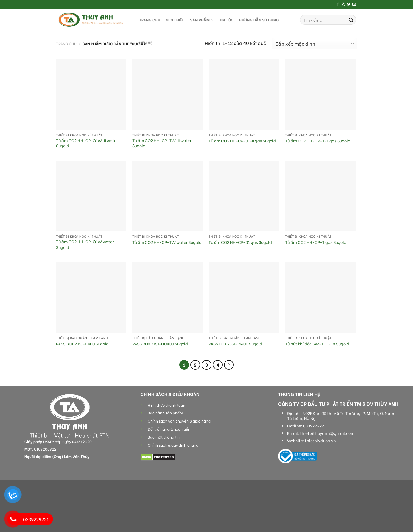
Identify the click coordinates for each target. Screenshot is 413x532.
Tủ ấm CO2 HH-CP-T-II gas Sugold (318, 141)
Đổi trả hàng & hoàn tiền (169, 429)
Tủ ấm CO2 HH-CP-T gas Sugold (316, 242)
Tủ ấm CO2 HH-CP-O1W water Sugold (85, 244)
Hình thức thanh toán (166, 405)
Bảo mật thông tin (164, 437)
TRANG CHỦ (150, 20)
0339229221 (314, 426)
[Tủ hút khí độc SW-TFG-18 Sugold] (321, 297)
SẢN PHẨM (202, 20)
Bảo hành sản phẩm (165, 413)
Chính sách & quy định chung (173, 445)
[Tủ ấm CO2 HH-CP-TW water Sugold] (168, 196)
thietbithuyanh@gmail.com (327, 433)
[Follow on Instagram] (343, 5)
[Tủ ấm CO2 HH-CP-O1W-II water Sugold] (91, 95)
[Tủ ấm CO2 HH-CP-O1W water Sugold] (91, 196)
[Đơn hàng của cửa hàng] (315, 44)
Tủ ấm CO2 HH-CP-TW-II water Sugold (162, 143)
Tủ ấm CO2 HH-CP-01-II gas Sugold (242, 141)
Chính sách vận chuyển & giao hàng (179, 421)
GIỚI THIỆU (175, 20)
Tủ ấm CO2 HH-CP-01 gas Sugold (240, 242)
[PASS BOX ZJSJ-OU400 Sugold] (168, 297)
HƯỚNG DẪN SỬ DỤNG (259, 20)
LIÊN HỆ (146, 42)
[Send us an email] (354, 5)
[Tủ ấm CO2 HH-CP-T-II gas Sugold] (321, 95)
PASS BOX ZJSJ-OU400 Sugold (160, 344)
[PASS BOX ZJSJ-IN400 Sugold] (244, 297)
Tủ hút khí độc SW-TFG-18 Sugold (318, 344)
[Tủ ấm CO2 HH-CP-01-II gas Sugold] (244, 95)
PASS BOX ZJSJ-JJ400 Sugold (82, 344)
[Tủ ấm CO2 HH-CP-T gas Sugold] (321, 196)
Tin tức (226, 20)
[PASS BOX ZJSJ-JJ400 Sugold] (91, 297)
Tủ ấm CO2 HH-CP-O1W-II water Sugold (87, 143)
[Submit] (351, 20)
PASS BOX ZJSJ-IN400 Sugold (235, 344)
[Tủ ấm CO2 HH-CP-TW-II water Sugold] (168, 95)
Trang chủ (66, 44)
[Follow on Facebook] (338, 5)
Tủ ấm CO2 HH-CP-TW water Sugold (167, 242)
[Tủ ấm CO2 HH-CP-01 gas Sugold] (244, 196)
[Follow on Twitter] (349, 5)
